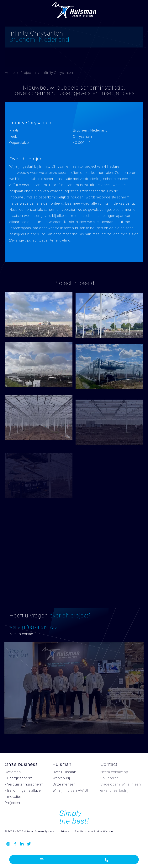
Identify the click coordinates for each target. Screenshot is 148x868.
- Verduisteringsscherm (24, 784)
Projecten (28, 73)
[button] (42, 860)
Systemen (13, 772)
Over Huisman (64, 772)
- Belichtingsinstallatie (23, 790)
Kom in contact (22, 634)
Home (10, 73)
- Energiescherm (18, 778)
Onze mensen (64, 784)
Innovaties (13, 797)
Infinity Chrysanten (57, 73)
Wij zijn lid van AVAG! (70, 790)
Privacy (65, 831)
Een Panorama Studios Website (94, 831)
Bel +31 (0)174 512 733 (34, 627)
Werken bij (61, 778)
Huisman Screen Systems (74, 10)
